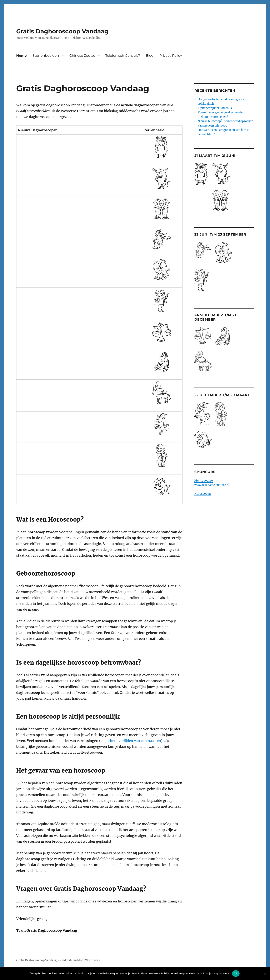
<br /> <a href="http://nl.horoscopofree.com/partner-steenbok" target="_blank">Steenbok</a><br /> (66, 424)
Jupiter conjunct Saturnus (215, 108)
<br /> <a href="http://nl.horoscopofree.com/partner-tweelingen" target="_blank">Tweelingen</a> (66, 209)
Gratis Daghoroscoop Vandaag (62, 31)
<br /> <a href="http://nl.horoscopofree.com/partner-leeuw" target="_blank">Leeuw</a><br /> (66, 269)
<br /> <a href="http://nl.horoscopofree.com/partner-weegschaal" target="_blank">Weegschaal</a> (66, 332)
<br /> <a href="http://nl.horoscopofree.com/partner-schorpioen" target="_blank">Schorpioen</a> (66, 362)
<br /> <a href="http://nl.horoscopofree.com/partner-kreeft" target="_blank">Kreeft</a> (66, 239)
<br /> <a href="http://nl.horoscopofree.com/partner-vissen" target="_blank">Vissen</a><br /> (66, 486)
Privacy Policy (171, 56)
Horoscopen (203, 494)
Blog (150, 56)
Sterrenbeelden (46, 56)
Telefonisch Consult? (123, 56)
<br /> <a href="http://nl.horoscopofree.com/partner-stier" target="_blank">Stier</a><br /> (66, 178)
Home (21, 56)
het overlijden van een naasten (136, 741)
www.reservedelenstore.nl (212, 485)
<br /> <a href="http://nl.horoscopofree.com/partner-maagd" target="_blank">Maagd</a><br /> (66, 301)
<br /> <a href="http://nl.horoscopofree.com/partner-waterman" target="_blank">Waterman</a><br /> (66, 456)
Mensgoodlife (204, 481)
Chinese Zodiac (82, 56)
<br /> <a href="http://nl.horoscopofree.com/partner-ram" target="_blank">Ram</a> (66, 147)
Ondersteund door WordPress (80, 960)
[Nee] (265, 974)
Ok (236, 973)
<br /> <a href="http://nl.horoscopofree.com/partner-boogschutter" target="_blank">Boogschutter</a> (66, 393)
